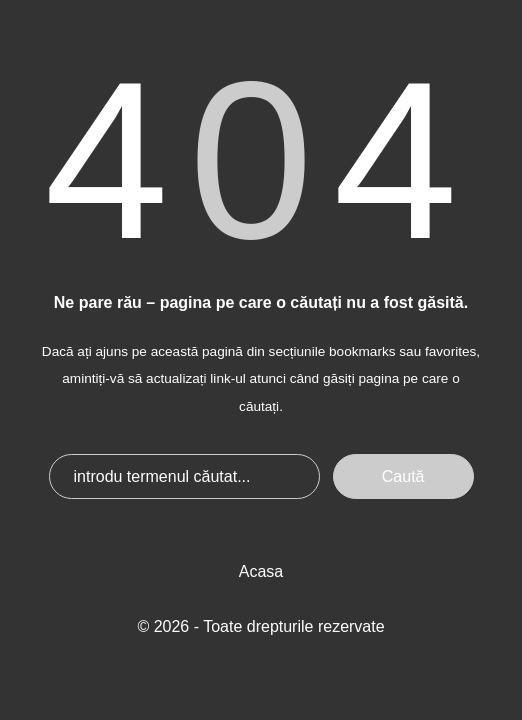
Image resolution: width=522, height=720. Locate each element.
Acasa (261, 571)
